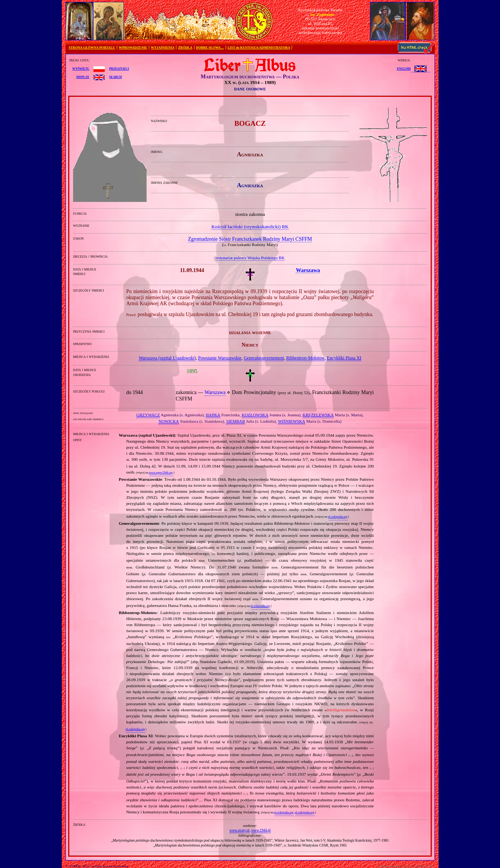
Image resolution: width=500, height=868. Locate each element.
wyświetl (81, 68)
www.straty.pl (239, 830)
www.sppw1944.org (161, 473)
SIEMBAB (235, 421)
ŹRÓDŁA (185, 47)
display (83, 76)
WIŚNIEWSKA (292, 421)
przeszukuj (119, 68)
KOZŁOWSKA (255, 415)
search (115, 76)
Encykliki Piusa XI (344, 358)
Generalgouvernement (264, 358)
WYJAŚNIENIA (163, 47)
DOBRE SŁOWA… (210, 47)
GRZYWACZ (148, 415)
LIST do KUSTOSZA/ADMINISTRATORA (259, 47)
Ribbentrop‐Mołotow (306, 358)
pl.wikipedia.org (338, 517)
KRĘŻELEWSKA (318, 415)
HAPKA (213, 415)
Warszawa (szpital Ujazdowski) (167, 358)
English (404, 68)
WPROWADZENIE (133, 47)
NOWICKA (169, 421)
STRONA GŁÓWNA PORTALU (92, 47)
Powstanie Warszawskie (220, 358)
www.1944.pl (261, 830)
